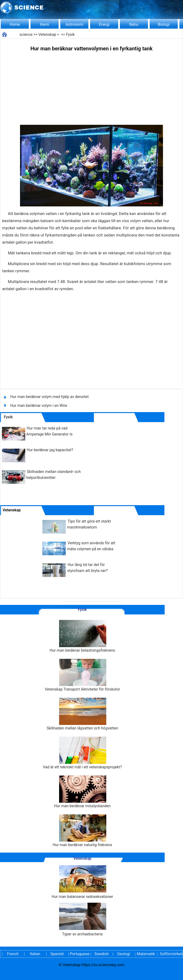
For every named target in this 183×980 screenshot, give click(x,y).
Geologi (124, 954)
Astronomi (74, 24)
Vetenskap (47, 34)
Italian (35, 954)
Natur (134, 24)
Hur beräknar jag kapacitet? (50, 450)
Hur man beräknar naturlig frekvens (82, 831)
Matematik (146, 954)
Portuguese (79, 954)
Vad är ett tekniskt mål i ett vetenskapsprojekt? (82, 753)
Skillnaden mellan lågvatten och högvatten (82, 714)
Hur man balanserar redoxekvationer (82, 882)
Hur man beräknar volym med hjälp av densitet (49, 397)
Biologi (164, 24)
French (13, 954)
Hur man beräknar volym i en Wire (39, 406)
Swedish (102, 954)
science (26, 34)
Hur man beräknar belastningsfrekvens (82, 636)
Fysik (70, 34)
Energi (104, 24)
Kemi (45, 24)
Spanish (57, 954)
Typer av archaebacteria (82, 920)
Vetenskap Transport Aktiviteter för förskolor (82, 675)
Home (15, 24)
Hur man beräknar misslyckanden (82, 792)
